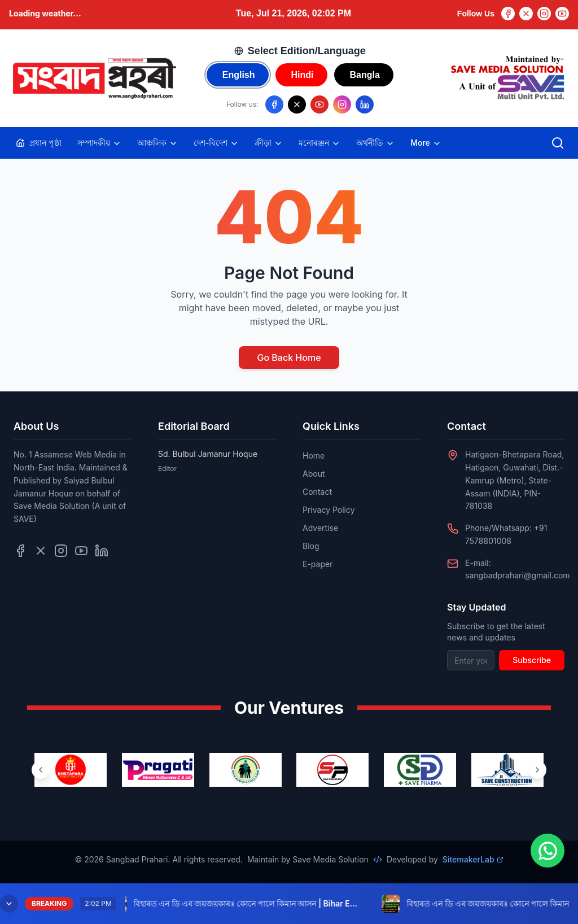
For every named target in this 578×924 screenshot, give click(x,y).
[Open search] (558, 143)
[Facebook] (508, 14)
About (314, 474)
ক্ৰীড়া (269, 143)
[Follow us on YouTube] (319, 104)
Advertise (320, 528)
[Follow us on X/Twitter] (297, 104)
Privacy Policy (329, 510)
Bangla (365, 75)
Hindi (303, 75)
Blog (311, 546)
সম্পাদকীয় (99, 143)
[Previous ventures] (41, 770)
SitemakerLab (473, 859)
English (239, 75)
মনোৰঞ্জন (319, 143)
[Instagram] (544, 14)
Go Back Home (289, 358)
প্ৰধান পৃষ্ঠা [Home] (39, 143)
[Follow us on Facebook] (274, 104)
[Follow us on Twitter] (41, 551)
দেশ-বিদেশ (216, 143)
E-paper (318, 564)
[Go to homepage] (94, 79)
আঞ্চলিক (157, 143)
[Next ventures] (537, 770)
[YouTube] (562, 14)
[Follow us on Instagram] (342, 104)
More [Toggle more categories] (426, 143)
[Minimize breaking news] (9, 904)
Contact (317, 492)
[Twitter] (526, 14)
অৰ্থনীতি (375, 143)
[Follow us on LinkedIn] (365, 104)
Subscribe (532, 660)
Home (314, 456)
